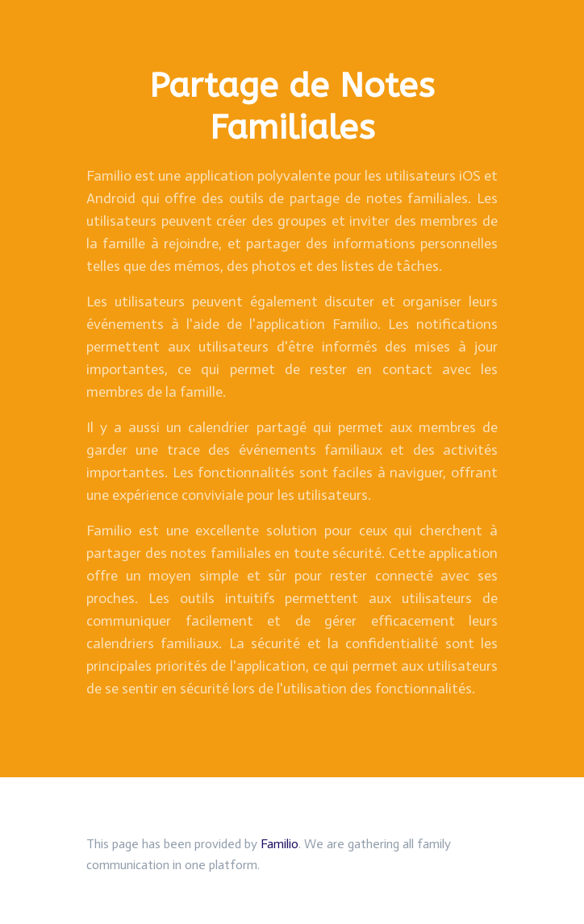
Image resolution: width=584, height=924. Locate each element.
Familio (279, 844)
